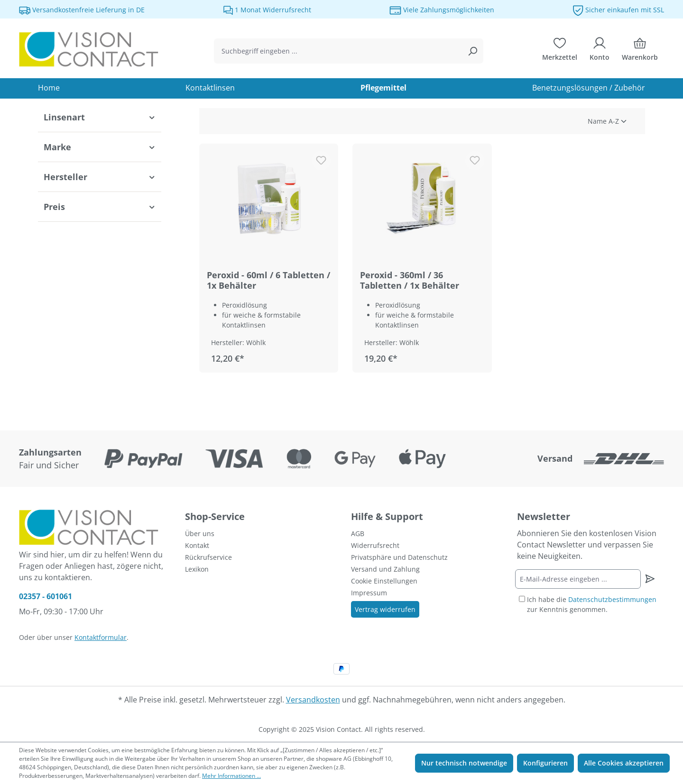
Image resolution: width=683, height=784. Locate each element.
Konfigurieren (545, 763)
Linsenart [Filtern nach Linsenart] (100, 117)
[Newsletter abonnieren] (650, 579)
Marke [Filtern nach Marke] (100, 147)
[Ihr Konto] (600, 51)
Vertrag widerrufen (385, 609)
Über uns (200, 533)
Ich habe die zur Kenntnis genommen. (592, 604)
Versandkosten (313, 700)
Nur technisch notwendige (464, 763)
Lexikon (197, 569)
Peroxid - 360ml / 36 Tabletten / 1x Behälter (410, 280)
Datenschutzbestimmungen (612, 599)
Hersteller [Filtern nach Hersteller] (100, 177)
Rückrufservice (208, 557)
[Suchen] (472, 51)
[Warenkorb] (640, 51)
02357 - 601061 (46, 596)
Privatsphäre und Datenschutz (399, 557)
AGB (358, 533)
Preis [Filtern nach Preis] (100, 207)
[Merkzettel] (560, 51)
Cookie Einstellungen (384, 581)
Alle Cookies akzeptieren (624, 763)
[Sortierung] (570, 121)
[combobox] (338, 51)
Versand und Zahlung (385, 569)
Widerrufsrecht (375, 545)
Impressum (369, 593)
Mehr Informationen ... (231, 776)
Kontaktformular (101, 637)
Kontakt (197, 545)
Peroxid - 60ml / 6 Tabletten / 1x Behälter (268, 280)
